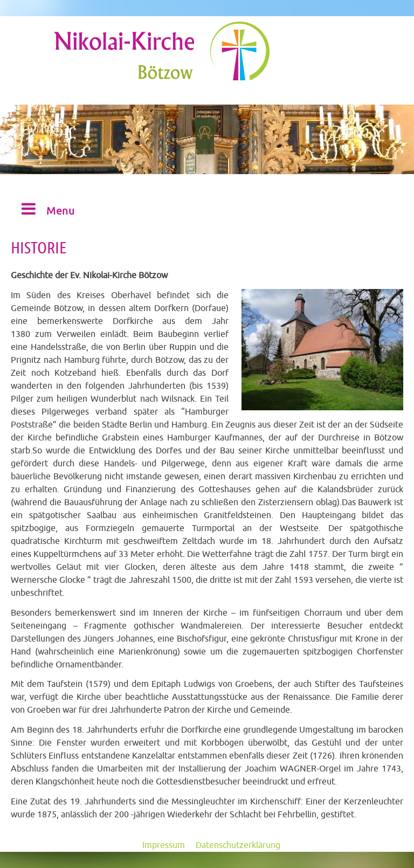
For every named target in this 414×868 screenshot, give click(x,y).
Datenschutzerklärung (238, 845)
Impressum (164, 845)
